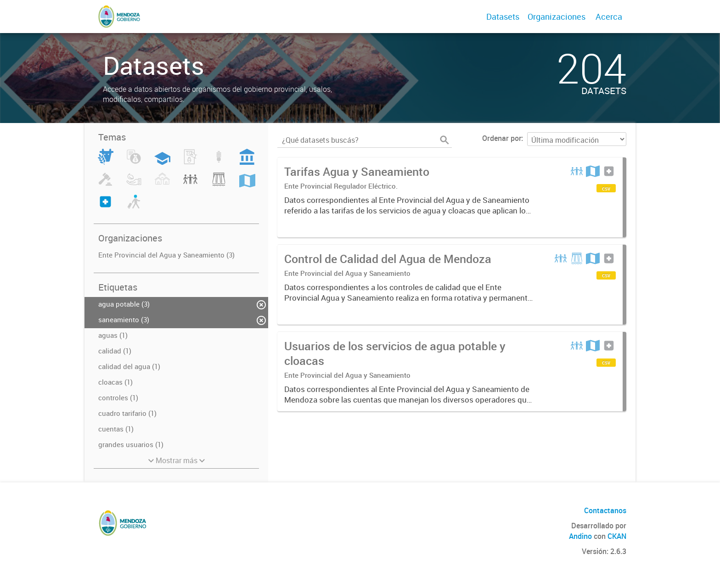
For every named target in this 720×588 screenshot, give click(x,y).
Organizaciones (557, 17)
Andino (580, 536)
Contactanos (605, 510)
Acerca (609, 17)
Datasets (503, 17)
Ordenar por (502, 138)
